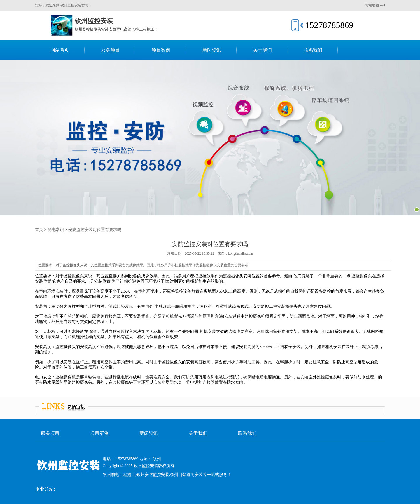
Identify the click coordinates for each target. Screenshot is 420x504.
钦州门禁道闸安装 (186, 475)
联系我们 (313, 50)
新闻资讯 (212, 50)
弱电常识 (56, 230)
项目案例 (161, 50)
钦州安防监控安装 (153, 475)
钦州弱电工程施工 (119, 475)
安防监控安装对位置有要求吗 (95, 230)
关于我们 (262, 50)
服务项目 (111, 50)
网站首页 (60, 50)
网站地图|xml (375, 5)
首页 (39, 230)
